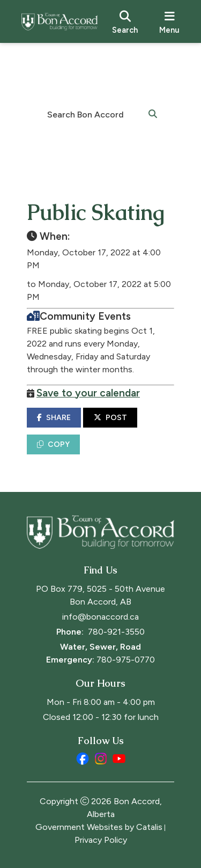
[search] (125, 21)
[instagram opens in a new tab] (101, 759)
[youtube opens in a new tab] (119, 759)
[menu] (169, 21)
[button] (153, 113)
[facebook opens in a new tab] (83, 759)
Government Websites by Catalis (99, 827)
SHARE (54, 418)
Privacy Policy (101, 840)
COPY (53, 444)
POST (110, 418)
